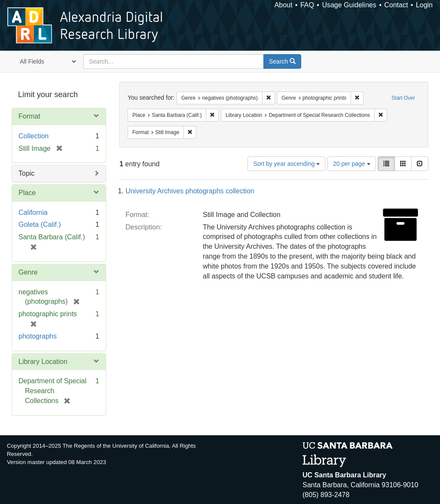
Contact (396, 5)
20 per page (352, 164)
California (33, 212)
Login (424, 5)
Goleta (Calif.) (40, 225)
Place (27, 193)
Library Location (43, 362)
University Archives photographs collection (190, 191)
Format (29, 116)
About (284, 5)
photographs (38, 336)
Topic (26, 173)
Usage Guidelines (349, 5)
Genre (28, 272)
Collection (34, 136)
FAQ (307, 5)
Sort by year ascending (286, 164)
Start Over (403, 98)
